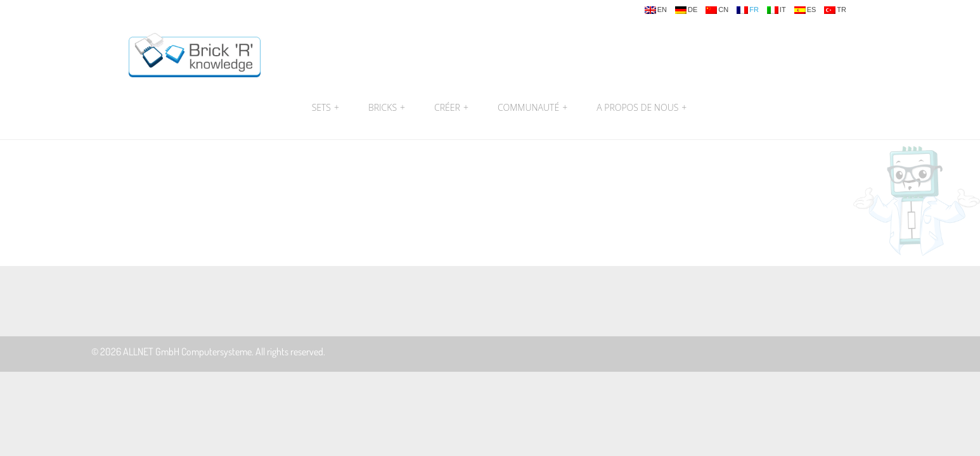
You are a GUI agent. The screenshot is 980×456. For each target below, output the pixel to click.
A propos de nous (640, 108)
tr (835, 10)
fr (748, 10)
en (656, 10)
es (805, 10)
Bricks (387, 108)
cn (717, 10)
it (777, 10)
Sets (326, 108)
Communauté (532, 108)
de (686, 10)
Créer (451, 108)
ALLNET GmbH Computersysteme (187, 351)
